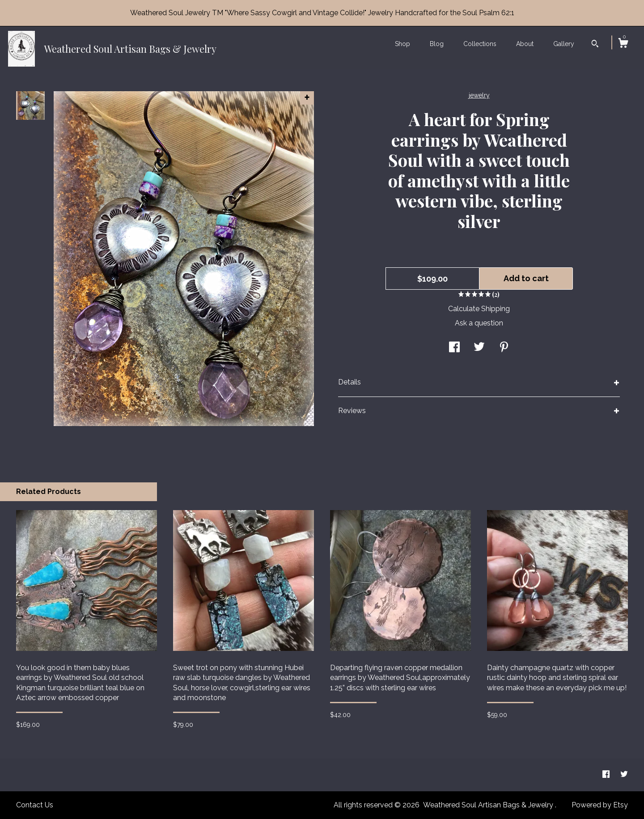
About (525, 44)
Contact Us (35, 805)
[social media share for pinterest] (504, 348)
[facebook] (607, 775)
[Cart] (623, 44)
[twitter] (624, 775)
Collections (480, 44)
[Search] (595, 45)
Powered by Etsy (600, 805)
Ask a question (479, 323)
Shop (402, 44)
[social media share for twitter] (479, 348)
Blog (437, 44)
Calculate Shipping (479, 309)
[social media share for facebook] (454, 348)
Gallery (564, 44)
